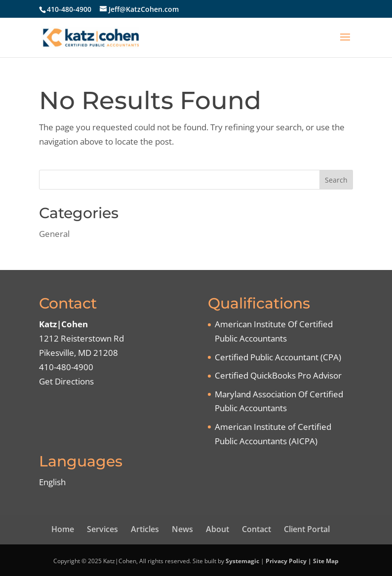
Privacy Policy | (289, 561)
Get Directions (66, 381)
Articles (145, 529)
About (217, 529)
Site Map (326, 561)
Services (102, 529)
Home (63, 529)
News (182, 529)
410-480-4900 (69, 9)
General (54, 234)
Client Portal (307, 529)
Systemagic (242, 561)
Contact (256, 529)
